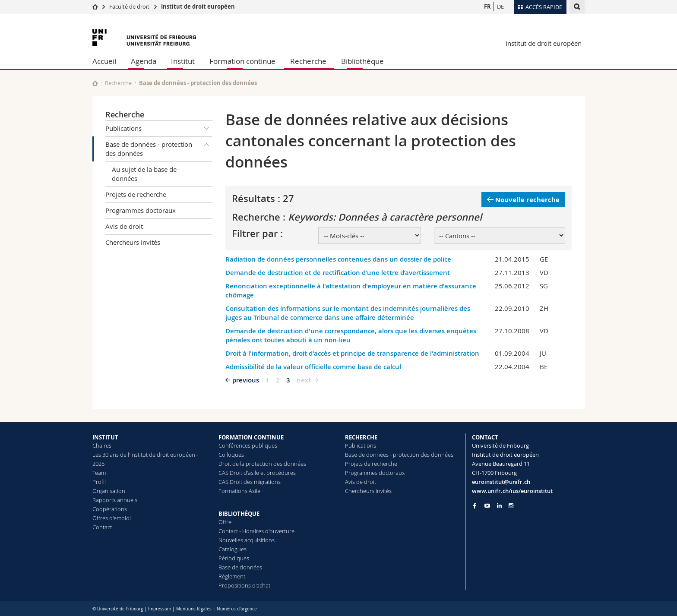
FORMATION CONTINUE (251, 437)
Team (99, 473)
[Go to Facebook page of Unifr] (475, 505)
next (304, 380)
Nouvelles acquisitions (247, 540)
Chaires (102, 445)
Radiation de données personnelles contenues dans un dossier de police (338, 259)
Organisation (109, 491)
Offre (225, 522)
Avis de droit (124, 226)
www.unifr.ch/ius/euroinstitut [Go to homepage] (512, 491)
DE (500, 6)
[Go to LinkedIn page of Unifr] (499, 506)
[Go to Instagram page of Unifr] (511, 506)
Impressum (160, 609)
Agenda (144, 61)
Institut (183, 61)
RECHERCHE (361, 437)
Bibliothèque (362, 61)
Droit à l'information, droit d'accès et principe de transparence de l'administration (352, 353)
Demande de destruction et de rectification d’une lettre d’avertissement (338, 273)
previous (246, 380)
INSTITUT (105, 437)
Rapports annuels (115, 500)
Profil (99, 482)
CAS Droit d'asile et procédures (257, 473)
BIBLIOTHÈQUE (239, 514)
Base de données (240, 567)
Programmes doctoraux (141, 210)
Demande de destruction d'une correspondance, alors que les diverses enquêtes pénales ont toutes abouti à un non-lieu (351, 335)
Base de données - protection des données (159, 147)
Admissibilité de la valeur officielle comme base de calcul (313, 367)
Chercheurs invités (133, 242)
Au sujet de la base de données (144, 174)
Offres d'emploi (112, 518)
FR (487, 6)
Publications (159, 129)
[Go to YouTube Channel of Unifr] (487, 506)
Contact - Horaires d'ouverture (256, 531)
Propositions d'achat (244, 585)
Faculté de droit (130, 6)
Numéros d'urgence (237, 609)
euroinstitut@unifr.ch (501, 482)
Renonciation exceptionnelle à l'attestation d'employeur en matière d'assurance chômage (351, 291)
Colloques (231, 455)
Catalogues (233, 549)
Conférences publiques (248, 445)
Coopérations (110, 509)
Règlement (232, 576)
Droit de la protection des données (262, 464)
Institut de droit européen (198, 6)
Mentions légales (194, 609)
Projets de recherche (136, 194)
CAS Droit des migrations (250, 482)
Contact (102, 527)
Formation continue (242, 61)
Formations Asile (239, 491)
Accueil (104, 61)
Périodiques (234, 558)
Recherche (308, 61)
